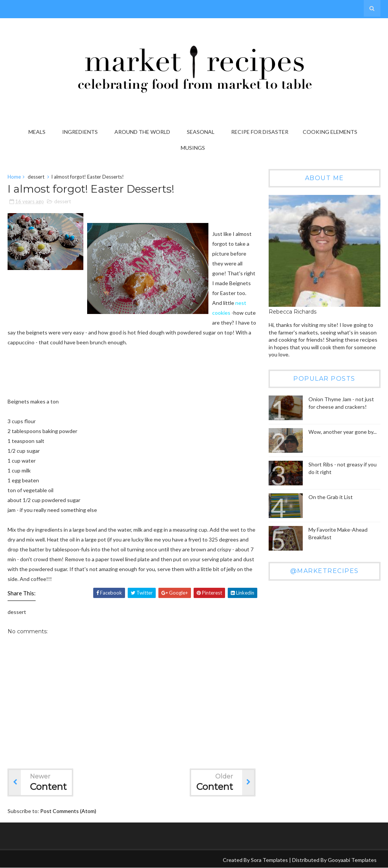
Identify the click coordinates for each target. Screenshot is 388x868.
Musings (193, 148)
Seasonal (201, 132)
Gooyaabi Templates (352, 860)
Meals (37, 132)
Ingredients (80, 132)
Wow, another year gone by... (343, 432)
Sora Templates (269, 860)
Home (14, 177)
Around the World (142, 132)
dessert (36, 177)
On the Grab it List (331, 497)
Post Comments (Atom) (68, 811)
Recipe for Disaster (260, 132)
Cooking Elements (330, 132)
